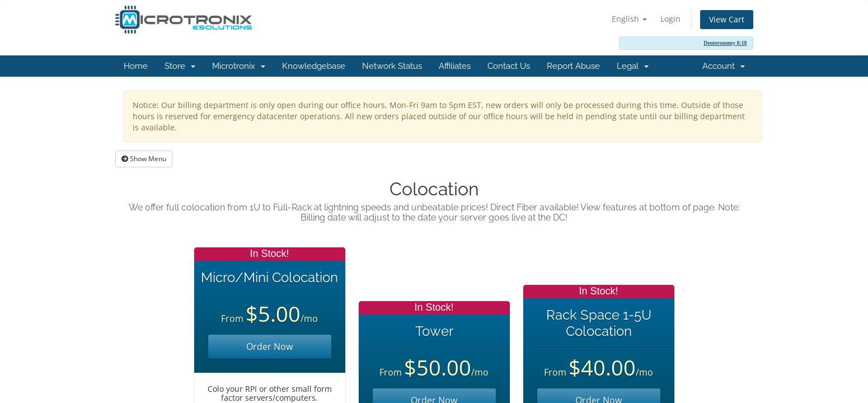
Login (670, 19)
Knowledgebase (314, 66)
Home (136, 66)
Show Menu (144, 159)
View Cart (727, 19)
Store (180, 66)
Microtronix (239, 66)
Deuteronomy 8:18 (725, 43)
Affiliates (455, 66)
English (629, 19)
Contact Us (509, 66)
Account (724, 66)
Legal (633, 66)
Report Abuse (573, 66)
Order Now (269, 346)
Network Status (392, 66)
